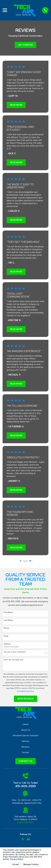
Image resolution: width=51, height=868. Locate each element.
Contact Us (25, 761)
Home (26, 724)
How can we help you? (14, 660)
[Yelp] (23, 839)
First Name (8, 612)
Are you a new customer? (15, 652)
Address (7, 644)
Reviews (26, 747)
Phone (6, 628)
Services (26, 741)
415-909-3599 (25, 786)
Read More (16, 105)
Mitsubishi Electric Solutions (26, 736)
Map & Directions (25, 822)
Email (6, 636)
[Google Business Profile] (28, 839)
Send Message (26, 699)
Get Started (26, 45)
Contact (26, 752)
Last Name (8, 620)
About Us (26, 730)
